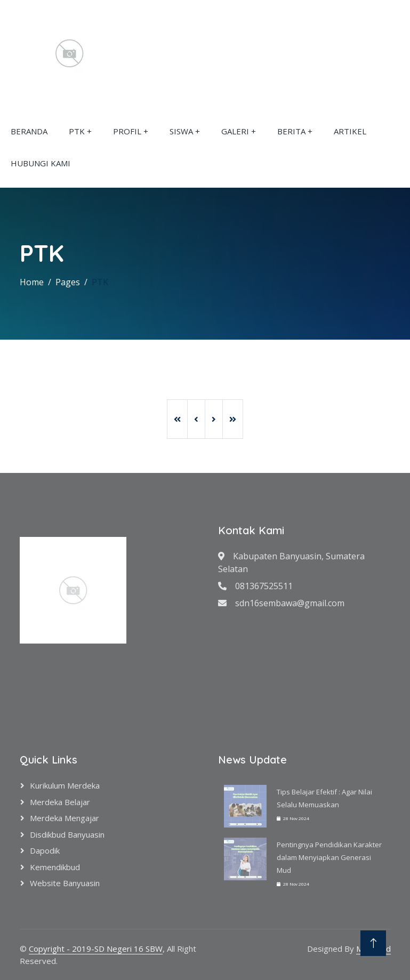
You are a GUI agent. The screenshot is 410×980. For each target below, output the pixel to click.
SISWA (181, 131)
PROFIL (127, 131)
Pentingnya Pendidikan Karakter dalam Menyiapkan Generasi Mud (329, 857)
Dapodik (45, 850)
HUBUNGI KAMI (41, 163)
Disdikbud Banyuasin (67, 834)
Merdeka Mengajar (65, 818)
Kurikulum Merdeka (65, 785)
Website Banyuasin (65, 883)
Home (32, 282)
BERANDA (29, 131)
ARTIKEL (350, 131)
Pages (68, 282)
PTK (77, 131)
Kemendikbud (55, 867)
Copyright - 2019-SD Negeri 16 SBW (96, 949)
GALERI (235, 131)
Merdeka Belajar (60, 802)
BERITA (291, 131)
